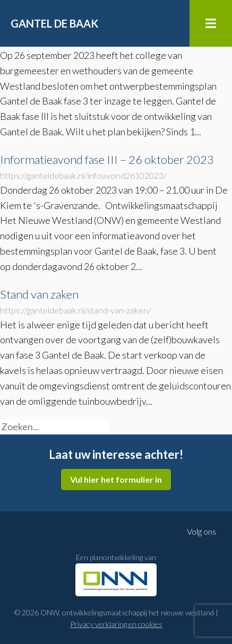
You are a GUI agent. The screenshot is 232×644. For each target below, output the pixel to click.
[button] (114, 430)
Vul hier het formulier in (116, 479)
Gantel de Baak (54, 23)
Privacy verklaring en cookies (116, 624)
